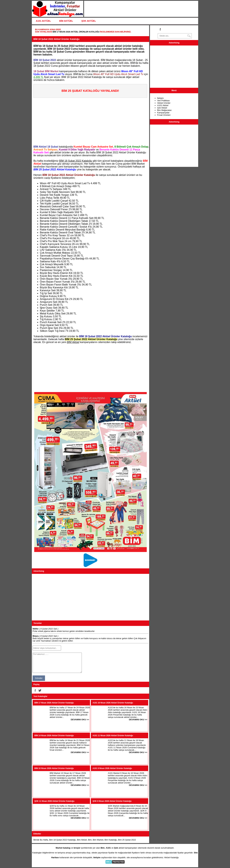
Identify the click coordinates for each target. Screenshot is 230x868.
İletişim (160, 98)
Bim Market (98, 840)
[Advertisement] (91, 120)
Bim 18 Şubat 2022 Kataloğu (63, 840)
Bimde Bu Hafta (41, 840)
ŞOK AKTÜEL (89, 21)
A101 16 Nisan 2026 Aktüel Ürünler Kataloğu (113, 703)
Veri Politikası (163, 101)
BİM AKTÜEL (66, 21)
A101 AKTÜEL (43, 21)
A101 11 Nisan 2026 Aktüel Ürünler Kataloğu (113, 736)
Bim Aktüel (82, 840)
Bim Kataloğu (111, 840)
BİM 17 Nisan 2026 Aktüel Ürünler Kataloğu (76, 32)
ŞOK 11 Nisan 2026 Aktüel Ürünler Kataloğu (54, 801)
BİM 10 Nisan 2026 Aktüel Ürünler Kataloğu (54, 768)
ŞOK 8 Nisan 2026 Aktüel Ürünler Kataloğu (112, 801)
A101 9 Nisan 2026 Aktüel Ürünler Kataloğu (112, 768)
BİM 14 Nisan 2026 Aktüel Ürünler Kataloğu (54, 736)
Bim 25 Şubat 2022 (127, 840)
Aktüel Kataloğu (171, 857)
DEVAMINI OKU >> (80, 720)
